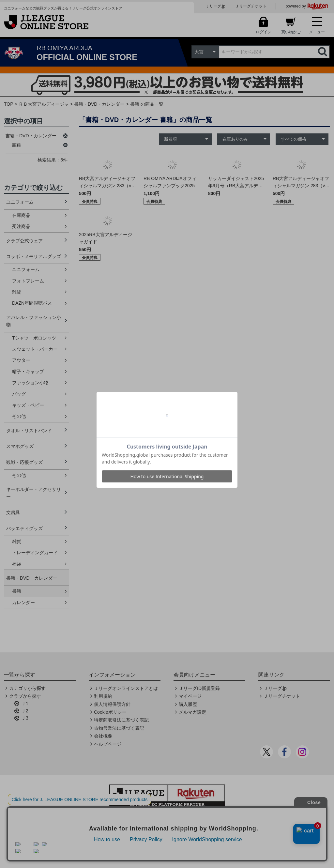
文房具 (13, 512)
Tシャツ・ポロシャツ (34, 338)
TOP (9, 104)
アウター (21, 360)
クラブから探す (25, 696)
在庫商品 (21, 215)
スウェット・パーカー (35, 349)
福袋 (17, 564)
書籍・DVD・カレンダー (99, 104)
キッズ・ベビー (28, 405)
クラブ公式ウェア (24, 241)
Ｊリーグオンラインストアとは (126, 688)
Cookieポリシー (110, 712)
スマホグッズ (20, 446)
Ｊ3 (25, 718)
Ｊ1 (25, 704)
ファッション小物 (30, 383)
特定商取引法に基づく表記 (121, 720)
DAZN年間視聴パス (32, 303)
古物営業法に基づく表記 (119, 728)
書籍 (17, 591)
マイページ (190, 696)
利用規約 (103, 696)
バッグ (19, 394)
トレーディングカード (35, 553)
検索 (323, 52)
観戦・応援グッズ (24, 462)
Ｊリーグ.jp (215, 6)
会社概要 (103, 736)
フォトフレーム (28, 281)
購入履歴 (188, 704)
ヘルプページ (108, 744)
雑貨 (17, 292)
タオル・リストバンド (29, 431)
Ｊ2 (25, 711)
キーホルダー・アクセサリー (34, 493)
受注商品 (21, 226)
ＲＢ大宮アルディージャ (44, 104)
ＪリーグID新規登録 (199, 688)
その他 (19, 416)
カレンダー (23, 602)
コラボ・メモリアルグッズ (34, 256)
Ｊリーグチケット (251, 6)
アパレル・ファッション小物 (34, 321)
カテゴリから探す (27, 688)
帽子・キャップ (28, 372)
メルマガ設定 (192, 712)
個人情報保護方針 (112, 704)
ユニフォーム (20, 202)
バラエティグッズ (24, 528)
